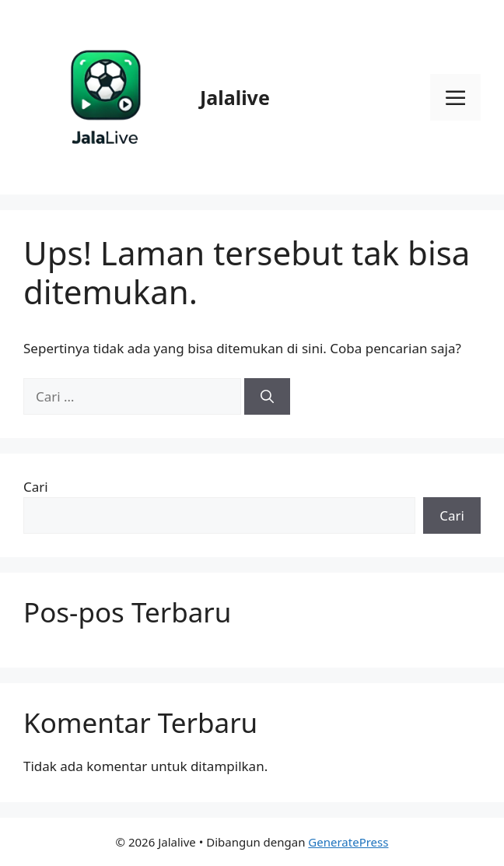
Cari (36, 487)
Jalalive (235, 97)
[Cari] (267, 397)
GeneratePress (348, 842)
